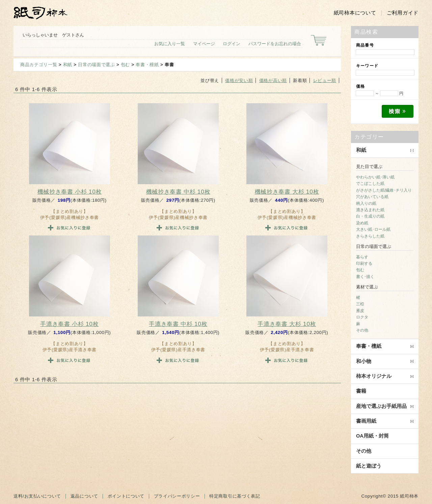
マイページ (204, 44)
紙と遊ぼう (369, 466)
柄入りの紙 (366, 203)
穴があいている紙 (372, 197)
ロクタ (362, 317)
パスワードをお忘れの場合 (275, 44)
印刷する (364, 263)
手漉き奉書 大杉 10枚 (287, 324)
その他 (362, 330)
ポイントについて (126, 496)
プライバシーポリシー (177, 496)
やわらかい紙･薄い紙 (375, 177)
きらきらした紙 (370, 236)
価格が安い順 (239, 80)
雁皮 (360, 311)
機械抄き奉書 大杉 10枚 (287, 192)
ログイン (232, 44)
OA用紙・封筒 (372, 436)
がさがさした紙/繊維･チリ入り (384, 190)
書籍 (361, 391)
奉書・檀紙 (147, 65)
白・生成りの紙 (370, 216)
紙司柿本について (355, 13)
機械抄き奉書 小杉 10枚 (70, 192)
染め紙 (362, 223)
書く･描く (365, 277)
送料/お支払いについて (37, 496)
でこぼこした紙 (370, 184)
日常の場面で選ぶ (96, 65)
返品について (84, 496)
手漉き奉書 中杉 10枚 (178, 324)
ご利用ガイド (403, 13)
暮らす (362, 257)
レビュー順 (325, 80)
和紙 (68, 65)
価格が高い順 (273, 80)
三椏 (360, 304)
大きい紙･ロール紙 (373, 229)
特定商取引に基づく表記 (235, 496)
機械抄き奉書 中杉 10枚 (178, 192)
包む (125, 65)
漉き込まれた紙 (370, 210)
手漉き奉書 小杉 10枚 (69, 324)
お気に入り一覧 (170, 44)
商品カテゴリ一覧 (39, 65)
